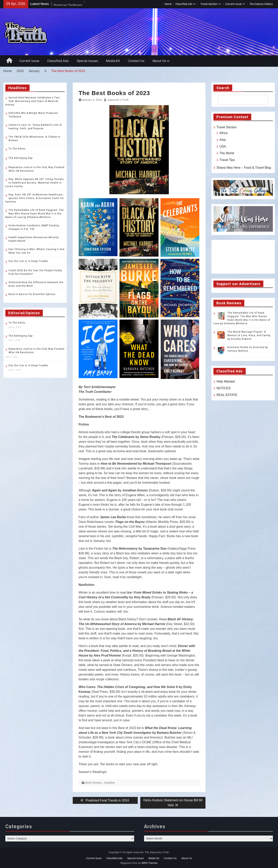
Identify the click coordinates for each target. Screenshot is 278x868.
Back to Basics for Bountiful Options (32, 294)
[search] (240, 100)
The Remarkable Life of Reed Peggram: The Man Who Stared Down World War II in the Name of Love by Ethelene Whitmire (35, 214)
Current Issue (234, 4)
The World (227, 153)
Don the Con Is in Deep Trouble (28, 261)
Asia (223, 140)
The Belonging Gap (21, 158)
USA (223, 146)
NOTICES (224, 388)
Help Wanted (226, 381)
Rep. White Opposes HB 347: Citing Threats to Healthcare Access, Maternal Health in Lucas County (35, 183)
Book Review (93, 783)
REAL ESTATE (227, 395)
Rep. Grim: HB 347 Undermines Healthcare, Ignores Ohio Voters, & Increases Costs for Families (35, 198)
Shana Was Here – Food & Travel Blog (244, 168)
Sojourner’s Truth (118, 100)
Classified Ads (184, 4)
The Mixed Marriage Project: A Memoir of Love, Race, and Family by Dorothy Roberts (249, 335)
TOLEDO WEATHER (243, 257)
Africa (224, 133)
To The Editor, (17, 149)
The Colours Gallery (261, 4)
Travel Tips (227, 160)
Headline (109, 783)
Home (168, 4)
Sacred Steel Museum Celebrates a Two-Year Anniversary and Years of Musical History (33, 101)
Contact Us (136, 61)
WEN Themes (150, 863)
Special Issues (87, 61)
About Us (159, 61)
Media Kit (113, 61)
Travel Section (209, 4)
